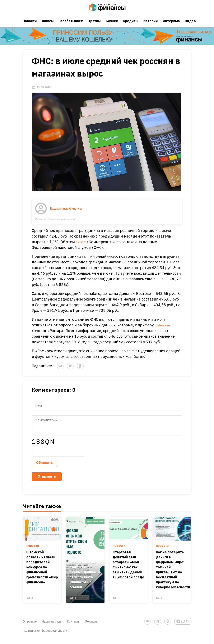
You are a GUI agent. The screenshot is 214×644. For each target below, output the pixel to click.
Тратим (95, 24)
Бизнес (112, 24)
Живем (48, 24)
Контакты (74, 626)
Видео (190, 24)
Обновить (44, 467)
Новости (30, 24)
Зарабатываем (71, 24)
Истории (151, 24)
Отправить (47, 480)
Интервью (171, 24)
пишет (82, 246)
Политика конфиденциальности (45, 635)
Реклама (91, 626)
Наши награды (52, 626)
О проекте (30, 626)
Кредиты (131, 24)
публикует (165, 329)
